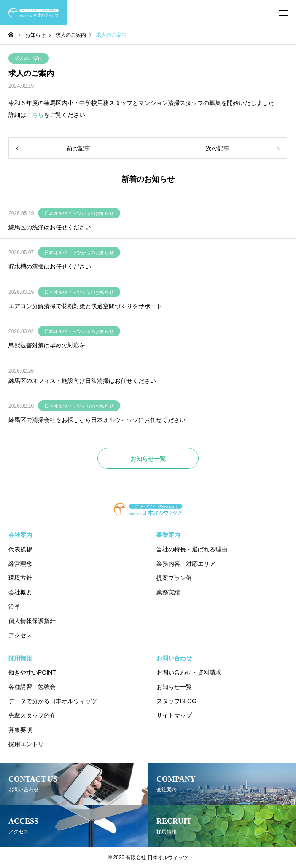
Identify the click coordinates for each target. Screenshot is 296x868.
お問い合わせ (174, 658)
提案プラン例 (174, 578)
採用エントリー (29, 744)
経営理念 (20, 564)
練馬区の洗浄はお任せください (50, 227)
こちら (35, 115)
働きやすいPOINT (32, 672)
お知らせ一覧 (174, 687)
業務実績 (168, 592)
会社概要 (20, 592)
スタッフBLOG (176, 701)
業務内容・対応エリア (186, 564)
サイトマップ (174, 715)
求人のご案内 (29, 58)
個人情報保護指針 (32, 621)
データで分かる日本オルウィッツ (53, 701)
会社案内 (20, 535)
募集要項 (20, 730)
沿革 (14, 607)
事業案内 (168, 535)
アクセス (20, 635)
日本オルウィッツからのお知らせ (79, 213)
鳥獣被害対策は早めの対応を (47, 345)
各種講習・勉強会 (32, 687)
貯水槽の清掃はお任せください (50, 266)
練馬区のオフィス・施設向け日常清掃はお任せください (82, 381)
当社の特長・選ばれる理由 (192, 549)
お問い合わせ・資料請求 (189, 672)
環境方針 (20, 578)
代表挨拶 (20, 549)
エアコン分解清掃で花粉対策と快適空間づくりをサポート (85, 306)
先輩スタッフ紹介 (32, 715)
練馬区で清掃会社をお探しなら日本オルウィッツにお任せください (97, 420)
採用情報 (20, 658)
